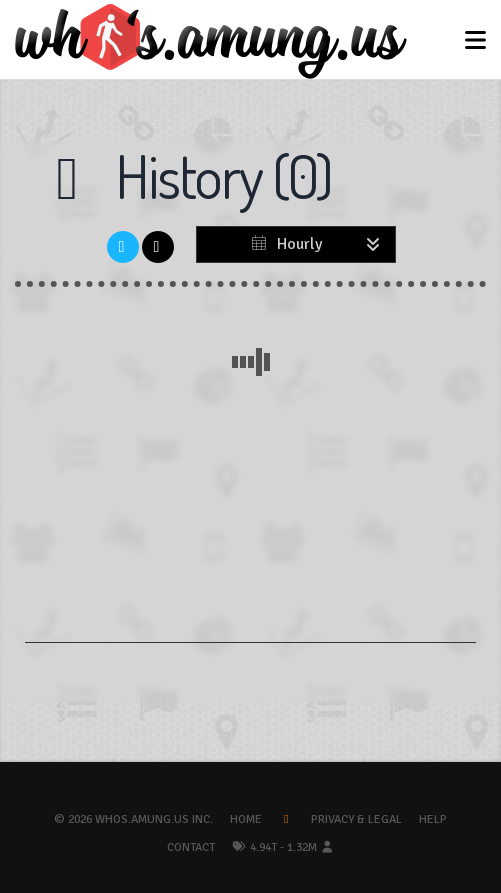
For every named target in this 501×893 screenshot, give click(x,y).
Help (433, 819)
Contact (191, 847)
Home (246, 819)
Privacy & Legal (356, 819)
